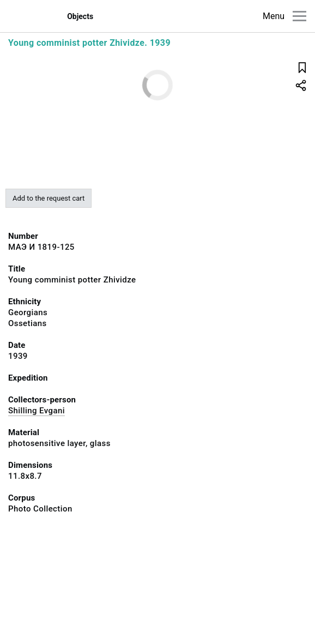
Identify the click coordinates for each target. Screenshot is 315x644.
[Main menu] (299, 16)
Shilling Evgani (37, 411)
